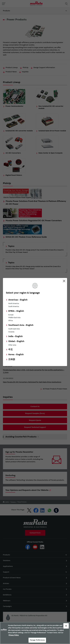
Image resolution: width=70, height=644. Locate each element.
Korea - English (16, 354)
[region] (35, 633)
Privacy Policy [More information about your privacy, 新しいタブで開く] (14, 635)
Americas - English (18, 300)
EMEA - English (16, 311)
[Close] (66, 626)
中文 (11, 350)
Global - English (16, 341)
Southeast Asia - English (21, 325)
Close (64, 281)
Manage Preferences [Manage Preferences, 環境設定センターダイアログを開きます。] (37, 640)
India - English (16, 336)
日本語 (12, 359)
